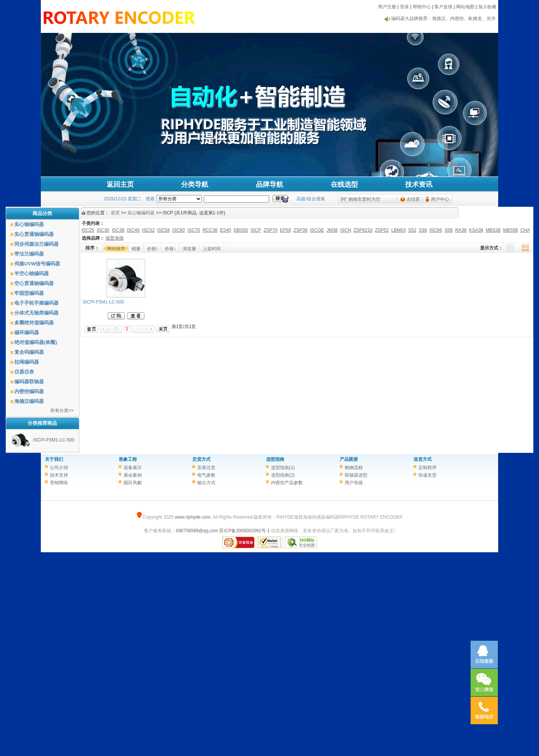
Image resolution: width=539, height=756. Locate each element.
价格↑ (153, 249)
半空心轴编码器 (32, 273)
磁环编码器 (27, 332)
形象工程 (128, 459)
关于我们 (54, 459)
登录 (404, 7)
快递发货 (427, 475)
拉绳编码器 (27, 362)
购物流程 (354, 468)
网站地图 (465, 7)
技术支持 (59, 475)
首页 (115, 213)
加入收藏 (487, 7)
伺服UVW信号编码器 (37, 264)
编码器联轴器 (29, 382)
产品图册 (349, 459)
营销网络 (59, 483)
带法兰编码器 (29, 254)
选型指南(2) (283, 475)
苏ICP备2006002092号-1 (244, 531)
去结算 (413, 199)
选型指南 (275, 459)
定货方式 (201, 459)
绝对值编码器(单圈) (36, 342)
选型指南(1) (283, 468)
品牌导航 (269, 184)
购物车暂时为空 (364, 199)
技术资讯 (419, 184)
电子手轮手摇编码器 (36, 303)
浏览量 (189, 249)
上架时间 (212, 249)
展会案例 (133, 475)
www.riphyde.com (192, 517)
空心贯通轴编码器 (34, 283)
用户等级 (354, 483)
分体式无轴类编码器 (36, 313)
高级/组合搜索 (311, 199)
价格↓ (170, 249)
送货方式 (423, 459)
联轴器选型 (356, 475)
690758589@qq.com (197, 531)
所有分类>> (62, 411)
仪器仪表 (24, 372)
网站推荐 (116, 249)
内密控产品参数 (287, 483)
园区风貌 (133, 483)
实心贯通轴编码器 (34, 234)
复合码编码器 (29, 352)
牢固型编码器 (29, 293)
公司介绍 (59, 468)
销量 (136, 249)
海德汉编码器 (29, 401)
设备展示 (133, 468)
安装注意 (206, 468)
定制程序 (427, 468)
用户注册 (387, 7)
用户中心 (440, 199)
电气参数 (206, 475)
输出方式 (206, 483)
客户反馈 (443, 7)
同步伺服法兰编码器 (36, 244)
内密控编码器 (29, 391)
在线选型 (344, 184)
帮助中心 (422, 7)
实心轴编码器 (29, 224)
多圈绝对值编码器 (34, 323)
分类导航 (195, 184)
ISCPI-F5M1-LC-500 (53, 440)
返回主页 (120, 184)
